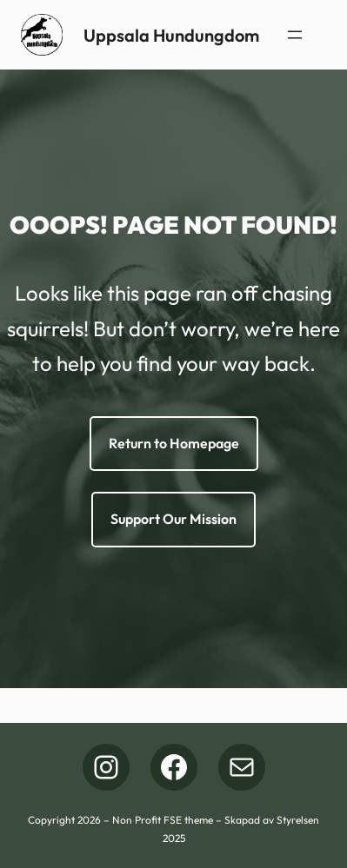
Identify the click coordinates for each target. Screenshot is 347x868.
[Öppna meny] (295, 35)
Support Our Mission (173, 519)
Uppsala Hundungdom (171, 35)
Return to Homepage (174, 443)
